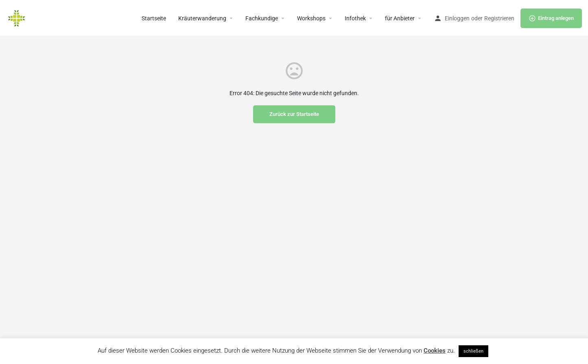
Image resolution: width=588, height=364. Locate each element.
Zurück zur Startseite (294, 114)
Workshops (311, 18)
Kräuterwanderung (202, 18)
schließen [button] (473, 351)
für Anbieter (400, 18)
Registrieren (499, 18)
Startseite (154, 18)
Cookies (435, 351)
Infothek (355, 18)
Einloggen (457, 18)
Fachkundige (262, 18)
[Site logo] (17, 17)
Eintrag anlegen (551, 18)
